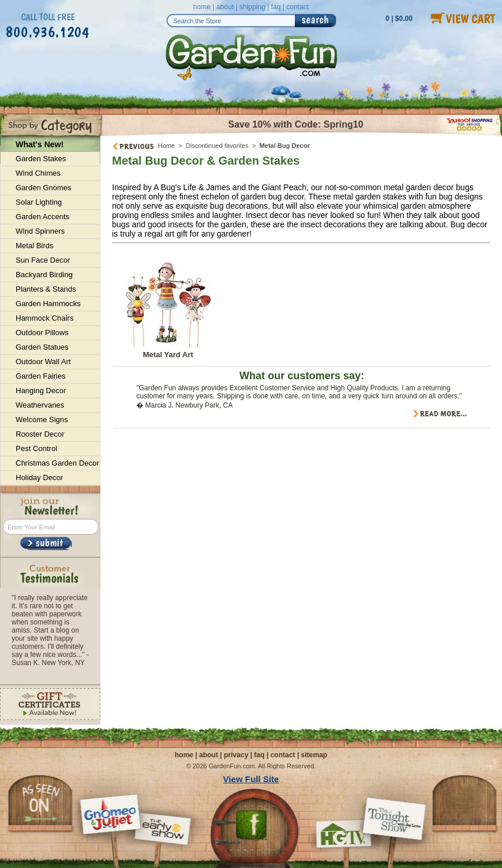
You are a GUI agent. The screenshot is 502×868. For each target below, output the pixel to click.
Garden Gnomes (44, 188)
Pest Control (37, 448)
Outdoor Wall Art (43, 362)
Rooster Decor (40, 434)
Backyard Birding (44, 275)
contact (297, 7)
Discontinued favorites (217, 146)
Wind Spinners (40, 231)
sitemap (314, 755)
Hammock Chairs (45, 318)
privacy (236, 755)
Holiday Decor (39, 477)
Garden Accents (43, 217)
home (202, 7)
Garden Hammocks (48, 304)
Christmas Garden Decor (57, 463)
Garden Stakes (41, 159)
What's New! (40, 144)
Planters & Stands (46, 289)
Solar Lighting (39, 202)
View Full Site (251, 779)
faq (276, 7)
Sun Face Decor (43, 260)
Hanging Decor (41, 391)
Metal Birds (35, 246)
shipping (252, 7)
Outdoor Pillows (42, 333)
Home (166, 146)
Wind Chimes (38, 173)
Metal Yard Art (168, 355)
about (225, 7)
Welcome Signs (42, 420)
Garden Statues (42, 347)
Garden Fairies (41, 376)
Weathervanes (40, 405)
